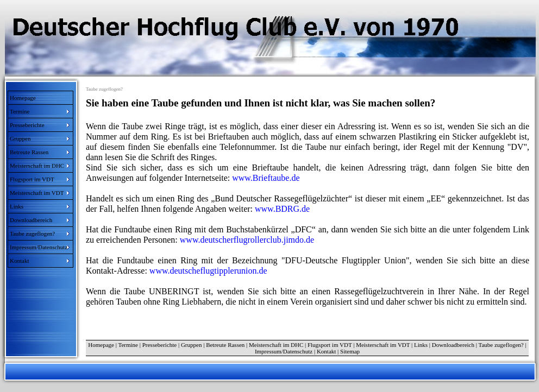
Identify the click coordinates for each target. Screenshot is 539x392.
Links (421, 345)
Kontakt (326, 351)
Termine (128, 345)
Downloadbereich (453, 345)
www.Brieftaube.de (265, 178)
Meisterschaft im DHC (276, 345)
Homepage (23, 98)
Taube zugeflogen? (501, 345)
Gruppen (192, 345)
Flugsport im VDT (330, 345)
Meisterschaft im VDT (383, 345)
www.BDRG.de (282, 209)
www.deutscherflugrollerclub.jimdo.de (247, 240)
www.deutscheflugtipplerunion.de (208, 271)
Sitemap (350, 351)
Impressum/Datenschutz (284, 351)
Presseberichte (160, 345)
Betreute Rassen (225, 345)
